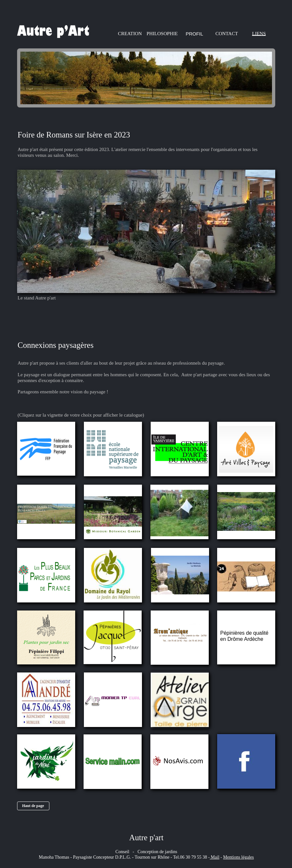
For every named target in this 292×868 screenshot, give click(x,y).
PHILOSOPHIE (162, 34)
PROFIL (194, 34)
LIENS (259, 34)
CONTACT (227, 34)
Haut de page (33, 806)
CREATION (130, 34)
